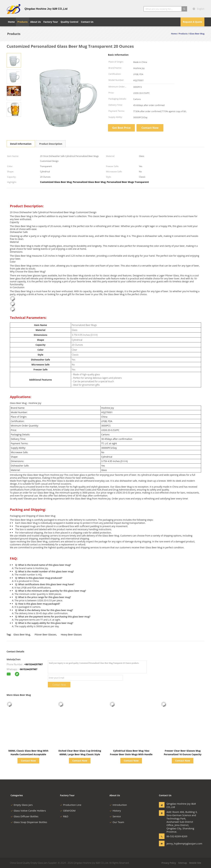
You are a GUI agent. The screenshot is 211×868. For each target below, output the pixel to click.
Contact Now (150, 128)
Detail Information (21, 144)
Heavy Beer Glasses (71, 634)
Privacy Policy (169, 863)
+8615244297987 (33, 664)
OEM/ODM (68, 811)
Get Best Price (121, 128)
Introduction (118, 805)
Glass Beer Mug (22, 634)
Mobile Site (195, 863)
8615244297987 (29, 669)
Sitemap (183, 863)
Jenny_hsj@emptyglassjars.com (177, 843)
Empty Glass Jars (22, 805)
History (115, 811)
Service (115, 816)
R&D (64, 816)
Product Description (51, 144)
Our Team (117, 822)
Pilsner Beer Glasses (45, 634)
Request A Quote (192, 22)
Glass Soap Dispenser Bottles (29, 822)
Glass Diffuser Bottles (24, 816)
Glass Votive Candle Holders (28, 811)
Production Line (71, 805)
